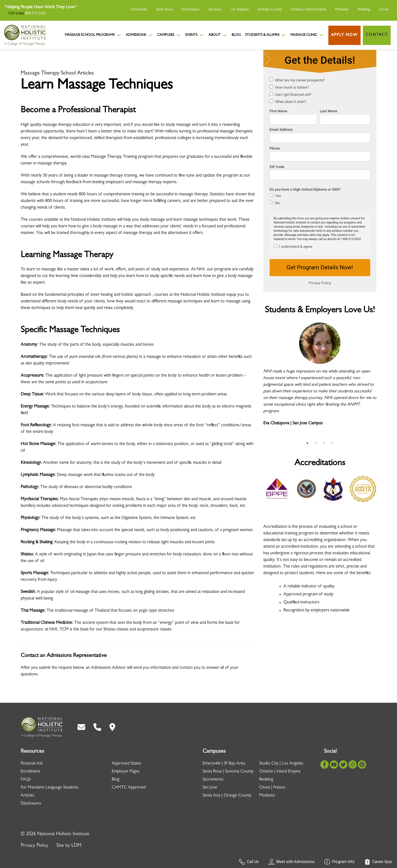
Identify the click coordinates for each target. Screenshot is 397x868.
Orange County (270, 10)
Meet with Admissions (291, 862)
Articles (27, 796)
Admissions (139, 35)
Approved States (126, 764)
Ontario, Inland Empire (309, 10)
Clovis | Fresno (272, 788)
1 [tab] (307, 443)
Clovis (384, 10)
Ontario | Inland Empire (280, 772)
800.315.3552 (36, 14)
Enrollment (30, 772)
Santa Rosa (164, 10)
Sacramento (191, 10)
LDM (76, 846)
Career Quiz (378, 862)
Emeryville (139, 10)
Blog (236, 35)
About (218, 35)
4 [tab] (332, 443)
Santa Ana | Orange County (227, 796)
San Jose (215, 10)
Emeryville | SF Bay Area (224, 764)
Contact (377, 35)
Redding (364, 10)
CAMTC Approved (129, 788)
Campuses (169, 35)
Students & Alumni (265, 35)
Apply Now (344, 35)
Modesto (342, 10)
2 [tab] (316, 443)
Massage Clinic (307, 35)
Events (195, 35)
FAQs (26, 780)
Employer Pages (126, 772)
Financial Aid (32, 764)
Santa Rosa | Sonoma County (228, 772)
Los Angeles (239, 10)
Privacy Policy (34, 846)
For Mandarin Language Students (49, 788)
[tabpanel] (320, 377)
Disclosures (31, 804)
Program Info (339, 862)
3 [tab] (324, 443)
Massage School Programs (93, 35)
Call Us (249, 862)
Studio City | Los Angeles (281, 764)
